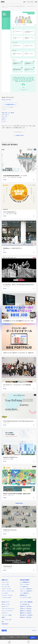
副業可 (3, 617)
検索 (24, 2)
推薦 (36, 2)
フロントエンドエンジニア (8, 609)
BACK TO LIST (20, 135)
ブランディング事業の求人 (26, 589)
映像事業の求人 (24, 595)
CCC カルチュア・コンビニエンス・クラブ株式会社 (17, 385)
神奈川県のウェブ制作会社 (26, 615)
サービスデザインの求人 (26, 597)
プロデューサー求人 (6, 589)
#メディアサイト (5, 114)
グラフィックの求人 (25, 584)
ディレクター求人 (6, 587)
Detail (5, 180)
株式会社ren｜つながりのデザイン (13, 248)
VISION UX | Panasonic (10, 530)
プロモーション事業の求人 (26, 591)
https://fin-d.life (7, 100)
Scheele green (8, 566)
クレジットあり (30, 2)
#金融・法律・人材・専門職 (8, 113)
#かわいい (4, 118)
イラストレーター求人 (7, 595)
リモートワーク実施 (6, 615)
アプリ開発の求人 (24, 587)
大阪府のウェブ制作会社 (26, 609)
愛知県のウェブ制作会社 (26, 611)
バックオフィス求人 (6, 597)
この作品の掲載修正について (19, 132)
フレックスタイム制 (6, 619)
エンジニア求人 (5, 584)
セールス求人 (5, 593)
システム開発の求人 (25, 593)
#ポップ (3, 120)
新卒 (3, 622)
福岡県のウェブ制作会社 (26, 613)
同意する (33, 638)
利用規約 (12, 637)
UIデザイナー (5, 613)
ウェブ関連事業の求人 (25, 582)
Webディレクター (6, 604)
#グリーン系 (4, 116)
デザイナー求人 (5, 582)
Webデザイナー (6, 606)
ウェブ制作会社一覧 (25, 604)
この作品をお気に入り (10, 104)
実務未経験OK (5, 624)
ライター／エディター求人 (8, 591)
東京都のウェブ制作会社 (26, 606)
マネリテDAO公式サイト (10, 212)
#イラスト (4, 121)
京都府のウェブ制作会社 (26, 617)
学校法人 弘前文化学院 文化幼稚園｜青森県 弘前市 (17, 494)
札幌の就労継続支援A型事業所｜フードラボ (15, 176)
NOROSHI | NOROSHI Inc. (11, 457)
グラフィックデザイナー (8, 611)
